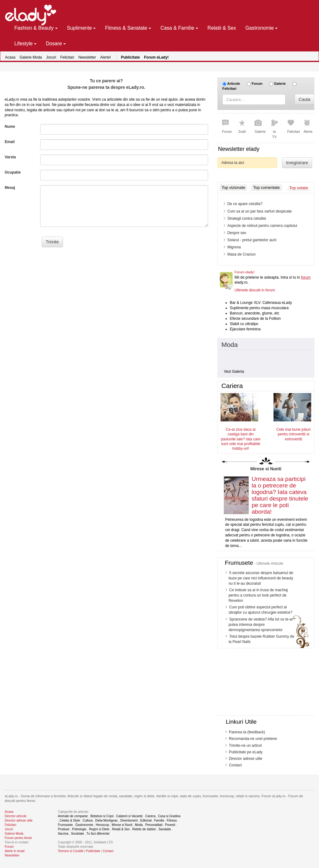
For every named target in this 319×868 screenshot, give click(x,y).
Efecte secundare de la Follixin (255, 319)
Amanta (234, 254)
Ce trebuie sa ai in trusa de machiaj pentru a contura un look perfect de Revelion (258, 595)
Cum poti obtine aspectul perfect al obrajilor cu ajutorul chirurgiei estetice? (261, 610)
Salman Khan (239, 240)
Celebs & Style (70, 820)
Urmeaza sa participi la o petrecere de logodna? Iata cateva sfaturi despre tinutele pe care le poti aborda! (280, 495)
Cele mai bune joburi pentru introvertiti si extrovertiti (293, 434)
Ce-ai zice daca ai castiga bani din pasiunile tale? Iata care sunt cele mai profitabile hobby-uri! (241, 439)
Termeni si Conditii (71, 851)
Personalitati (154, 825)
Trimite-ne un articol (245, 746)
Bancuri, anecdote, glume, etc (255, 313)
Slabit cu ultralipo (244, 324)
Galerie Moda (31, 57)
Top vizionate (233, 187)
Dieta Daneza (239, 218)
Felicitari (67, 57)
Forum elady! (245, 272)
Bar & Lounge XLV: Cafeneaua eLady (261, 303)
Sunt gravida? (239, 204)
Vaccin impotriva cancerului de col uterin (261, 233)
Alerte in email (14, 851)
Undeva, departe (241, 247)
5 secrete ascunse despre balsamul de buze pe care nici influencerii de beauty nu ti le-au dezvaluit (261, 578)
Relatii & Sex (121, 829)
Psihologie (79, 829)
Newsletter (87, 57)
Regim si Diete (99, 829)
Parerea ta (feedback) (247, 732)
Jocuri (51, 57)
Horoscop (102, 825)
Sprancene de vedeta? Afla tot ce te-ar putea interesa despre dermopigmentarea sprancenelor (261, 625)
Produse (64, 829)
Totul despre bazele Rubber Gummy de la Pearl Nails (262, 639)
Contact (235, 765)
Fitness (172, 820)
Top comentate (267, 188)
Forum (257, 84)
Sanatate (165, 829)
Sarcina (63, 834)
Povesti (170, 825)
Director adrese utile (246, 759)
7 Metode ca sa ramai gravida (252, 211)
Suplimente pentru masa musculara (259, 308)
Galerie (280, 84)
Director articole (16, 816)
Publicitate (93, 851)
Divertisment (129, 820)
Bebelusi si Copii (102, 816)
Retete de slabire (144, 829)
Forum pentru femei (18, 838)
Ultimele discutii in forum (255, 290)
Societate (78, 834)
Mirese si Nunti (266, 469)
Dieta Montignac (107, 820)
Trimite (52, 242)
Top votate (298, 187)
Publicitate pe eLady (246, 752)
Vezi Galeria (234, 372)
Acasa (10, 57)
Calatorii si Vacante (129, 816)
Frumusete (239, 563)
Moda (230, 345)
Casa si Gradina (169, 816)
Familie (159, 820)
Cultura (88, 820)
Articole (233, 84)
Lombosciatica (239, 226)
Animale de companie (73, 816)
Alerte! (106, 57)
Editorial (146, 820)
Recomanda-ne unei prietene (253, 739)
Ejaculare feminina (245, 329)
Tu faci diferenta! (98, 834)
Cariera (150, 816)
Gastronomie (84, 825)
